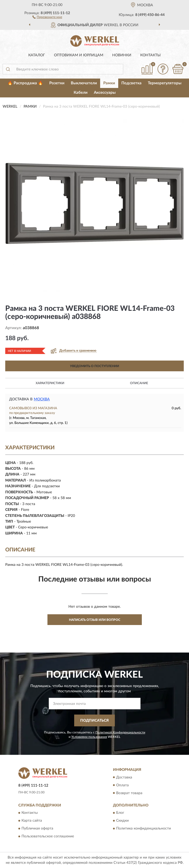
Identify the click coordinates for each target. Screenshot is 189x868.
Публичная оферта (37, 828)
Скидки (122, 821)
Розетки (57, 83)
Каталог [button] (37, 55)
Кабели (81, 93)
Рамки (109, 83)
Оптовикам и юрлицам (79, 55)
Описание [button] (139, 383)
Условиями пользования (89, 737)
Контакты (150, 55)
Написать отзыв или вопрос (95, 620)
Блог (120, 813)
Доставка (124, 777)
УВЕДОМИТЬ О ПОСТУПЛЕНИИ (94, 366)
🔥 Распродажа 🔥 (25, 83)
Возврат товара (129, 793)
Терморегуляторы (165, 83)
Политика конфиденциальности (144, 828)
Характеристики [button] (50, 383)
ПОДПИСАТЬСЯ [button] (94, 721)
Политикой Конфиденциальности (120, 732)
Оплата (122, 785)
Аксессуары (105, 93)
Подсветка (131, 83)
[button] (47, 17)
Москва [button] (42, 399)
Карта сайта (32, 821)
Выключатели (84, 83)
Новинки (122, 55)
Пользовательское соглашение (48, 836)
